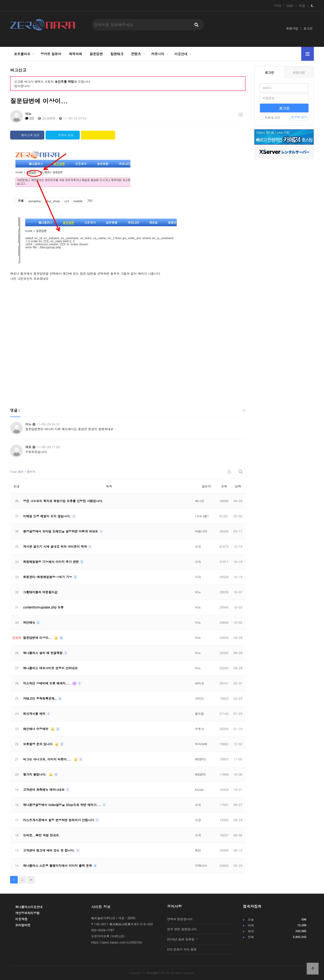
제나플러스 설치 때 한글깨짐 (43, 653)
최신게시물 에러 (35, 713)
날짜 (238, 486)
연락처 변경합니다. (180, 919)
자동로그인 (270, 117)
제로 (28, 447)
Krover (199, 789)
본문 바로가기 (0, 0)
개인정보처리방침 (27, 913)
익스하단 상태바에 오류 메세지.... (47, 683)
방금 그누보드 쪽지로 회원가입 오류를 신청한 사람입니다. (63, 501)
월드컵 (199, 713)
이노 (28, 114)
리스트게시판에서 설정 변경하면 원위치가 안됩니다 (59, 820)
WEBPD (200, 759)
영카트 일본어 (51, 54)
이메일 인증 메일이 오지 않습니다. (47, 516)
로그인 (308, 28)
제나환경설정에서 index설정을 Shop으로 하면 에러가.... (63, 805)
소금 (198, 820)
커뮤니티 (158, 54)
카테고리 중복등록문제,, (40, 698)
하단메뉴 (30, 622)
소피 (198, 546)
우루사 (199, 729)
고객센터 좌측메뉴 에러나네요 (44, 789)
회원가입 (292, 28)
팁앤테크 (117, 54)
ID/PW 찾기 (299, 117)
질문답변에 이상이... (38, 638)
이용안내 (181, 54)
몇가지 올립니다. (35, 774)
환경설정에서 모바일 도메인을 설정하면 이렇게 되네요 (61, 531)
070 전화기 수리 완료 (182, 949)
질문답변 (96, 54)
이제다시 (201, 865)
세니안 (199, 501)
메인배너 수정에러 (36, 729)
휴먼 (198, 850)
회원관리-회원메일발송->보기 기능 (48, 577)
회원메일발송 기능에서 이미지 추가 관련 (51, 562)
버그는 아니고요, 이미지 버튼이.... (48, 759)
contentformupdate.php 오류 (43, 607)
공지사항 (174, 906)
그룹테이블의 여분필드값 (40, 592)
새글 (302, 6)
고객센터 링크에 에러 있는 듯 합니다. (49, 850)
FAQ (278, 6)
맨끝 (31, 880)
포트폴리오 (22, 54)
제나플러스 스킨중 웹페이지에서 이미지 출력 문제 (58, 865)
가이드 (199, 698)
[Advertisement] (128, 365)
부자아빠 (201, 744)
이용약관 (21, 919)
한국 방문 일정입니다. (182, 929)
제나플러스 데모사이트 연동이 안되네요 (50, 668)
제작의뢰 (75, 54)
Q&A (290, 6)
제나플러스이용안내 (29, 907)
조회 (224, 486)
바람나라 (201, 531)
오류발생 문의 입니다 (38, 744)
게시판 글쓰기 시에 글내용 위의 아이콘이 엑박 (55, 546)
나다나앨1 (202, 516)
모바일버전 (23, 925)
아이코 (199, 683)
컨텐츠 (136, 54)
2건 (30, 118)
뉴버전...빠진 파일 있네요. (42, 835)
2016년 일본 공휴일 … (183, 939)
